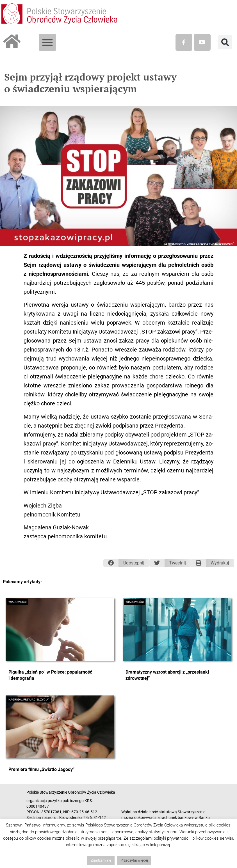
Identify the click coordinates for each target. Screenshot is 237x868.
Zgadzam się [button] (101, 860)
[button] (47, 42)
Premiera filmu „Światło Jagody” (42, 769)
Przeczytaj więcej (134, 860)
